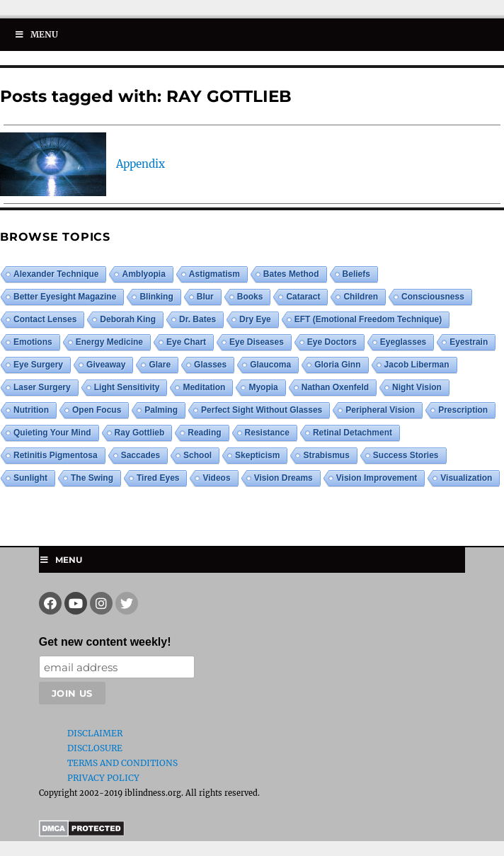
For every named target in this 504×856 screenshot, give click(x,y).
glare (160, 365)
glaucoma (270, 365)
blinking (156, 297)
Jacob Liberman (417, 365)
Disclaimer (95, 733)
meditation (204, 387)
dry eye (255, 319)
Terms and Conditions (122, 763)
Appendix (141, 164)
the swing (92, 478)
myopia (263, 387)
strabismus (326, 455)
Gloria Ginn (337, 365)
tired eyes (158, 478)
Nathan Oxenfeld (335, 387)
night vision (417, 387)
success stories (406, 455)
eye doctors (332, 342)
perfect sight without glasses (262, 410)
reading (204, 433)
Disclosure (95, 748)
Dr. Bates (197, 319)
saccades (141, 455)
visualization (466, 478)
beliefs (356, 274)
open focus (97, 410)
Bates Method (291, 274)
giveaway (106, 365)
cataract (303, 297)
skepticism (257, 455)
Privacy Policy (103, 778)
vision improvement (377, 478)
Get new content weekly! (105, 642)
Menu (36, 34)
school (197, 455)
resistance (267, 433)
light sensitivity (127, 387)
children (361, 297)
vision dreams (283, 478)
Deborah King (128, 319)
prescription (463, 410)
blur (205, 297)
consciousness (433, 297)
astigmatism (214, 274)
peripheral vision (380, 410)
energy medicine (109, 342)
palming (161, 410)
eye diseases (257, 342)
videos (216, 478)
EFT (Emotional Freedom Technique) (368, 319)
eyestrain (469, 342)
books (250, 297)
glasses (210, 365)
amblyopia (143, 274)
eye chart (186, 342)
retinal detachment (353, 433)
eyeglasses (403, 342)
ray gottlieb (140, 433)
